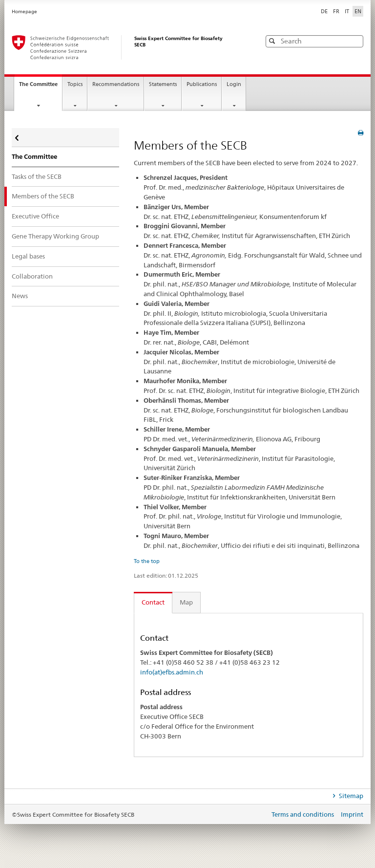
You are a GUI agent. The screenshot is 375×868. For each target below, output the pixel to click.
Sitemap (350, 796)
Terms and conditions (303, 814)
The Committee (41, 87)
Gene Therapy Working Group (55, 236)
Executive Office (35, 216)
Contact (153, 602)
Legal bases (28, 256)
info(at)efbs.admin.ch (172, 672)
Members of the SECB (43, 196)
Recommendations (116, 84)
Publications (202, 84)
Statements (163, 84)
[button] (355, 41)
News (20, 296)
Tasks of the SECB (37, 176)
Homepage (24, 11)
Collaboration (32, 276)
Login (234, 84)
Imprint (352, 814)
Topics (75, 84)
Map (186, 602)
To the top (147, 561)
